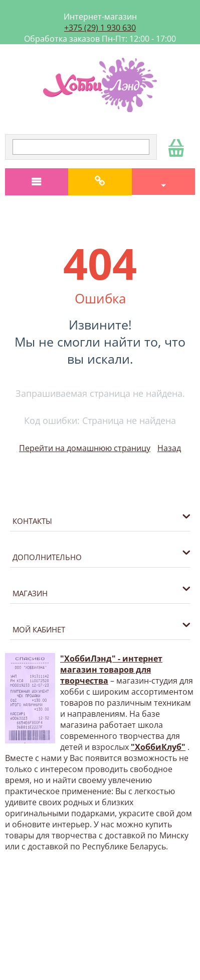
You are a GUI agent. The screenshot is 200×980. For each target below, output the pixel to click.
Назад (169, 448)
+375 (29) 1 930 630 (100, 28)
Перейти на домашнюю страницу (85, 448)
